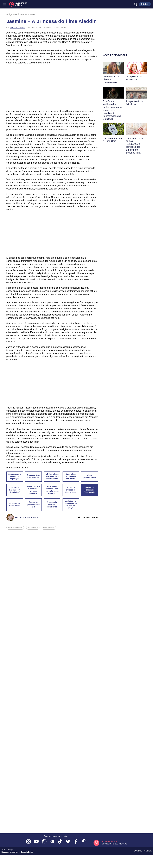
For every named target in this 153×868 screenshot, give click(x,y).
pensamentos (33, 527)
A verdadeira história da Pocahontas (52, 505)
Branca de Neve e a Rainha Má (33, 476)
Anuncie (148, 851)
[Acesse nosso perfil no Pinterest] (84, 842)
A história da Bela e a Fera (15, 505)
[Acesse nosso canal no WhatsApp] (44, 842)
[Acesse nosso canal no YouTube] (36, 842)
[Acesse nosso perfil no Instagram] (28, 842)
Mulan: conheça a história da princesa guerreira (33, 490)
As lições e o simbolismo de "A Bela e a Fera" (71, 505)
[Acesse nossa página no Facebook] (76, 842)
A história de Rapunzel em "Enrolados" (15, 490)
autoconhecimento (15, 527)
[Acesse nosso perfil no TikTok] (60, 842)
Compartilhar (88, 518)
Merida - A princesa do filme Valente (71, 490)
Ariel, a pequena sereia (89, 476)
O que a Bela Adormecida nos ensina (71, 476)
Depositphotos (27, 852)
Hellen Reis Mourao (17, 28)
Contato (138, 851)
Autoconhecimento (25, 14)
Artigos (10, 14)
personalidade (49, 527)
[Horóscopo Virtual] (41, 4)
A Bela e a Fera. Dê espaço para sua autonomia (52, 476)
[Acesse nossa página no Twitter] (68, 842)
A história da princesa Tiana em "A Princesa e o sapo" (52, 490)
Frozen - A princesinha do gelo (33, 505)
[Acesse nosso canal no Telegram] (52, 842)
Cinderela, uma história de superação (15, 476)
